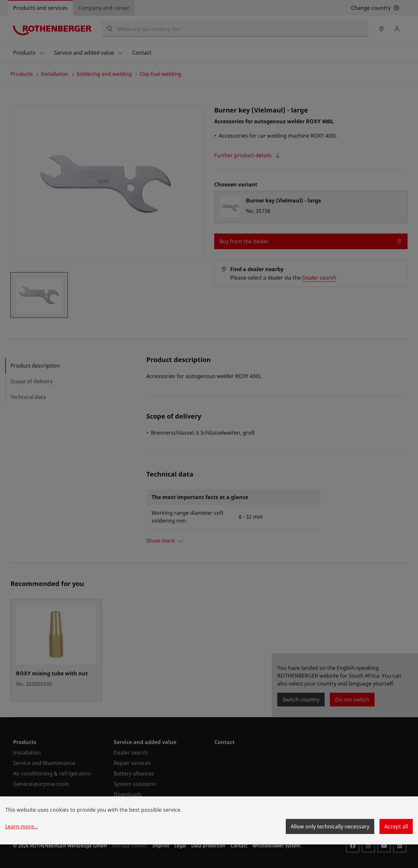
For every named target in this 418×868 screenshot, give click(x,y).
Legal (180, 846)
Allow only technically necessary (330, 826)
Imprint (161, 846)
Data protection (208, 846)
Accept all (396, 826)
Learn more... (22, 826)
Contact (239, 846)
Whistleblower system (276, 846)
